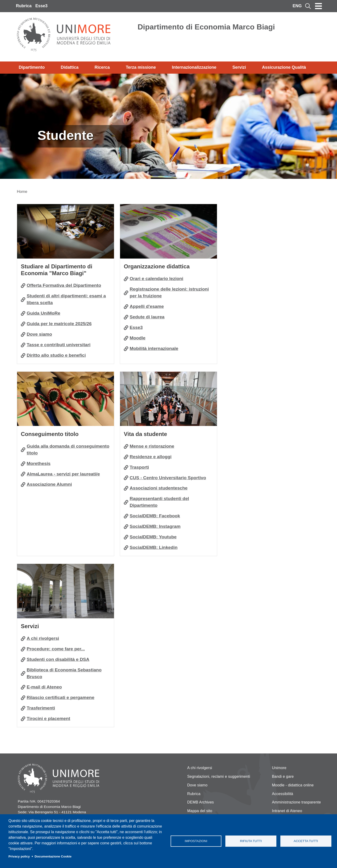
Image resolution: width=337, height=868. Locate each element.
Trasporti (139, 467)
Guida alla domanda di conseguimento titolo (68, 450)
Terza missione (141, 67)
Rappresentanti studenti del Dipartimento (159, 502)
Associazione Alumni (49, 484)
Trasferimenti (41, 708)
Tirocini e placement (48, 719)
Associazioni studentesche (159, 488)
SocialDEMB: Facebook (155, 516)
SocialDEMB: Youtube (153, 537)
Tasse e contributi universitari (59, 345)
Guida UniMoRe (43, 313)
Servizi (239, 67)
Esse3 (41, 6)
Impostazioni (196, 841)
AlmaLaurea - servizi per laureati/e (63, 474)
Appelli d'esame (147, 306)
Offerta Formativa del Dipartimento (64, 285)
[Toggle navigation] (319, 6)
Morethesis (39, 463)
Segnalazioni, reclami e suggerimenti (219, 776)
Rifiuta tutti (251, 841)
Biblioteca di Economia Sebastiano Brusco (64, 673)
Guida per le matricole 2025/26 (59, 324)
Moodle (137, 338)
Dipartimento (32, 67)
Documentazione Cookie (53, 856)
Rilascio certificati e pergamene (60, 697)
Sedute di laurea (147, 317)
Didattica (70, 67)
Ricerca (102, 67)
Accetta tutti (306, 841)
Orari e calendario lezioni (156, 279)
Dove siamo (39, 334)
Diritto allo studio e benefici (56, 355)
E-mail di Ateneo (44, 687)
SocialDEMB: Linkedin (154, 547)
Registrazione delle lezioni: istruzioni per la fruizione (169, 292)
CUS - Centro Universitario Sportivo (168, 478)
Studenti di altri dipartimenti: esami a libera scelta (66, 299)
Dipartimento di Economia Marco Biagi (206, 27)
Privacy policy (19, 856)
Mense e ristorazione (152, 446)
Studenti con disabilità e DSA (58, 659)
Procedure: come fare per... (56, 649)
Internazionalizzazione (194, 67)
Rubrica (24, 6)
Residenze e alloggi (151, 457)
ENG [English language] (297, 6)
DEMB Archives (201, 802)
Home (22, 192)
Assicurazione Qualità (284, 67)
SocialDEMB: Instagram (155, 526)
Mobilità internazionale (154, 348)
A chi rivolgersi (43, 638)
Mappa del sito (200, 811)
